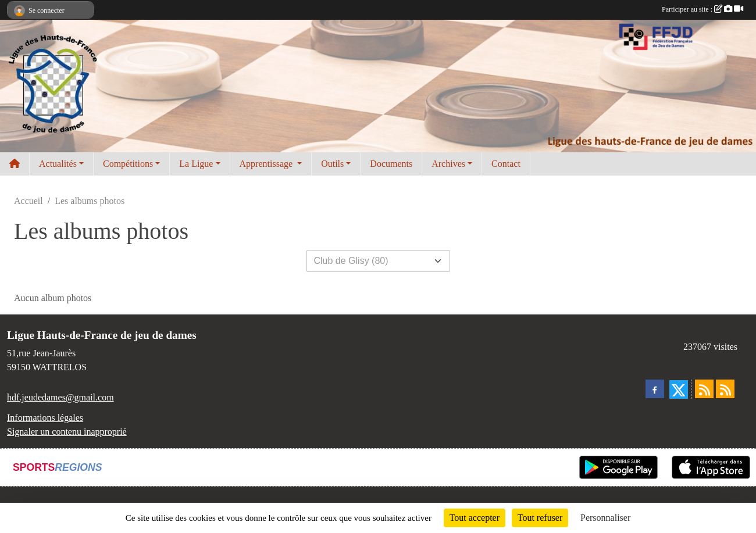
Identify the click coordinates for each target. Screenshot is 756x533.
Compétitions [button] (128, 164)
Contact (506, 164)
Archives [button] (448, 164)
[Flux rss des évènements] (725, 389)
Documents (391, 164)
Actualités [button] (58, 164)
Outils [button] (332, 164)
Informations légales (45, 418)
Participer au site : (702, 9)
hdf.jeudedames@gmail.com (60, 397)
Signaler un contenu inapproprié (67, 432)
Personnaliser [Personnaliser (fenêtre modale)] (605, 518)
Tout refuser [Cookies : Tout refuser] (540, 518)
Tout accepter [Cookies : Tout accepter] (475, 518)
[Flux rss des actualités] (704, 389)
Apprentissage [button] (268, 164)
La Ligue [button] (196, 164)
